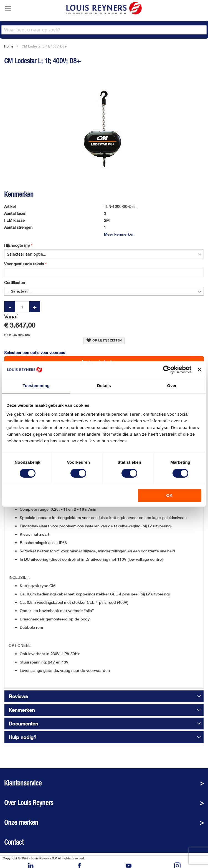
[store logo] (104, 8)
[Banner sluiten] (200, 370)
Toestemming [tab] (36, 386)
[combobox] (104, 30)
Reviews (18, 696)
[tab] (104, 696)
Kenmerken (22, 710)
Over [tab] (172, 386)
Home (9, 46)
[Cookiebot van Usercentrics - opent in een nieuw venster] (167, 370)
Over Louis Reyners (29, 803)
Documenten (23, 724)
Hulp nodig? (22, 737)
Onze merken (21, 823)
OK (170, 495)
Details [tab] (104, 386)
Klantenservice (23, 783)
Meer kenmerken (119, 234)
